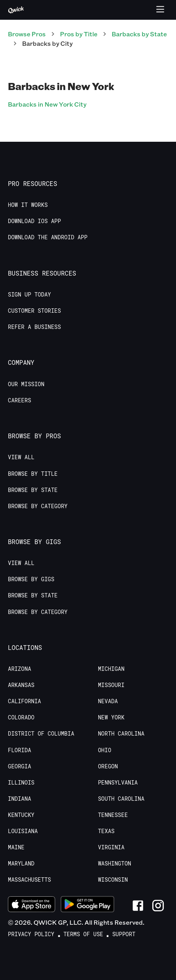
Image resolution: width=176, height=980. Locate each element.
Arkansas (21, 685)
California (24, 701)
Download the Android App (48, 237)
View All (21, 457)
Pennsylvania (118, 783)
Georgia (20, 766)
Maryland (21, 864)
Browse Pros (27, 34)
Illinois (21, 783)
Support (124, 934)
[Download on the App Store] (32, 905)
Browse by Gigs (31, 579)
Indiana (20, 799)
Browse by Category (38, 506)
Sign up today (29, 295)
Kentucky (21, 815)
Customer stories (34, 311)
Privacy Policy (31, 934)
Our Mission (26, 384)
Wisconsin (113, 880)
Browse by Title (33, 474)
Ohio (105, 750)
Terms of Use (83, 934)
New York (111, 717)
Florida (20, 750)
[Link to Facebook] (138, 906)
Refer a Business (34, 327)
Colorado (21, 717)
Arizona (20, 669)
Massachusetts (29, 880)
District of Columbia (41, 734)
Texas (106, 831)
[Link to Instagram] (158, 906)
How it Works (28, 205)
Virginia (111, 847)
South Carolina (121, 799)
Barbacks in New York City (47, 104)
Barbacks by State (139, 34)
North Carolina (121, 734)
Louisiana (23, 831)
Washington (114, 864)
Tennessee (113, 815)
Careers (20, 400)
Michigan (111, 669)
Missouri (111, 685)
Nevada (108, 701)
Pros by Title (79, 34)
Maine (16, 847)
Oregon (108, 766)
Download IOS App (34, 221)
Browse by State (33, 490)
